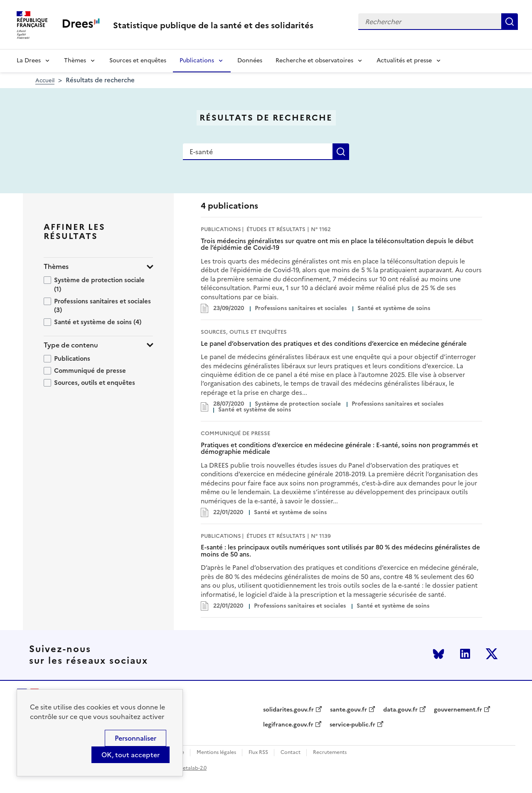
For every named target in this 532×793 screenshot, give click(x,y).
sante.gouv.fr (349, 710)
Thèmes (75, 60)
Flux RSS (258, 752)
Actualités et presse (404, 60)
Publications (197, 60)
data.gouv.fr (400, 710)
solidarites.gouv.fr (288, 710)
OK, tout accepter (131, 755)
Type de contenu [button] (71, 345)
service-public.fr (352, 725)
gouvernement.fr (458, 710)
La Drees (29, 60)
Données (250, 60)
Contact (291, 752)
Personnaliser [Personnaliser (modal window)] (135, 738)
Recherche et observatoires (314, 60)
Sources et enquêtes (138, 60)
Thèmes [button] (56, 267)
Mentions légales (216, 752)
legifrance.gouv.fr (288, 725)
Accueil (45, 80)
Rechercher (510, 22)
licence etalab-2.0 (186, 768)
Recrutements (330, 752)
